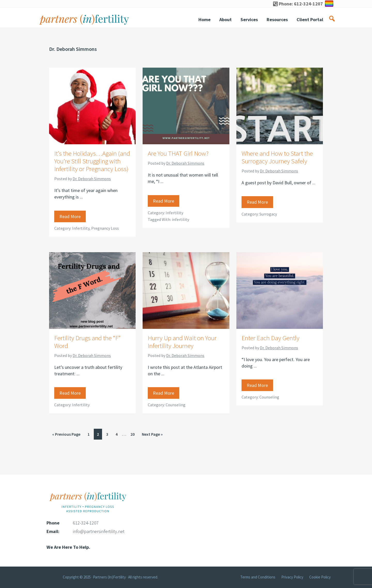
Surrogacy (268, 214)
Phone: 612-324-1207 (298, 4)
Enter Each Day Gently (270, 338)
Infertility (81, 228)
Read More (70, 216)
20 (134, 434)
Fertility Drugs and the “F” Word (87, 342)
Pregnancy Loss (105, 228)
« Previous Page (66, 435)
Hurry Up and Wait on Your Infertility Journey (182, 342)
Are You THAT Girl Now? (178, 153)
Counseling (176, 405)
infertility (180, 219)
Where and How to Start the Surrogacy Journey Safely (277, 157)
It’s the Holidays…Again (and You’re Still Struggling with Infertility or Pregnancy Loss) (92, 161)
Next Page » (152, 435)
